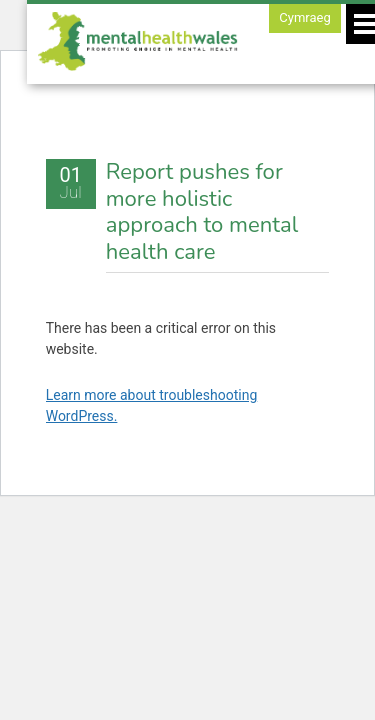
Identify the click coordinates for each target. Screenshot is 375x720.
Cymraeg (304, 17)
